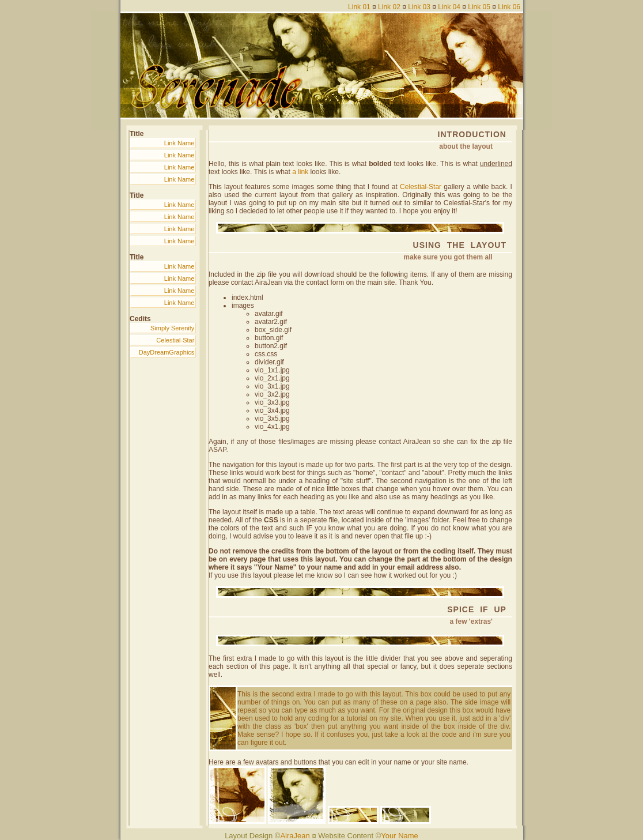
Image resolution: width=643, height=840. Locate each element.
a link (300, 172)
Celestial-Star (175, 340)
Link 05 (479, 7)
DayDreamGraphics (167, 352)
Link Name (179, 143)
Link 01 (359, 7)
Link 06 (509, 7)
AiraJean (295, 836)
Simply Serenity (172, 328)
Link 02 (389, 7)
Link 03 (419, 7)
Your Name (400, 836)
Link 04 (449, 7)
